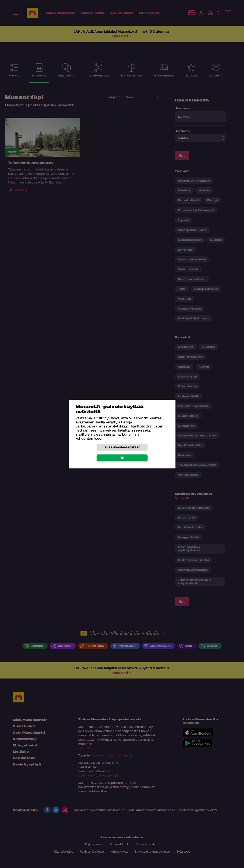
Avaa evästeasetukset (122, 447)
